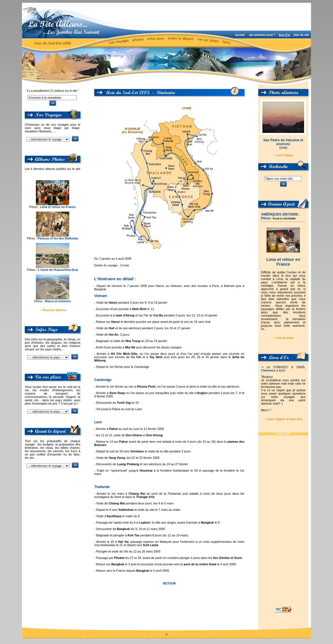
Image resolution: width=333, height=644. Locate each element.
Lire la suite (285, 338)
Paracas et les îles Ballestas (58, 238)
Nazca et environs (58, 301)
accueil (240, 35)
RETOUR (169, 583)
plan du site (301, 35)
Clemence (268, 370)
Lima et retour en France (58, 207)
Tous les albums (54, 310)
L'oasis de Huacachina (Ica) (58, 270)
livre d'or (284, 35)
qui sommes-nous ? (262, 35)
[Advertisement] (236, 17)
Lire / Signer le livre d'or (285, 419)
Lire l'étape (285, 155)
